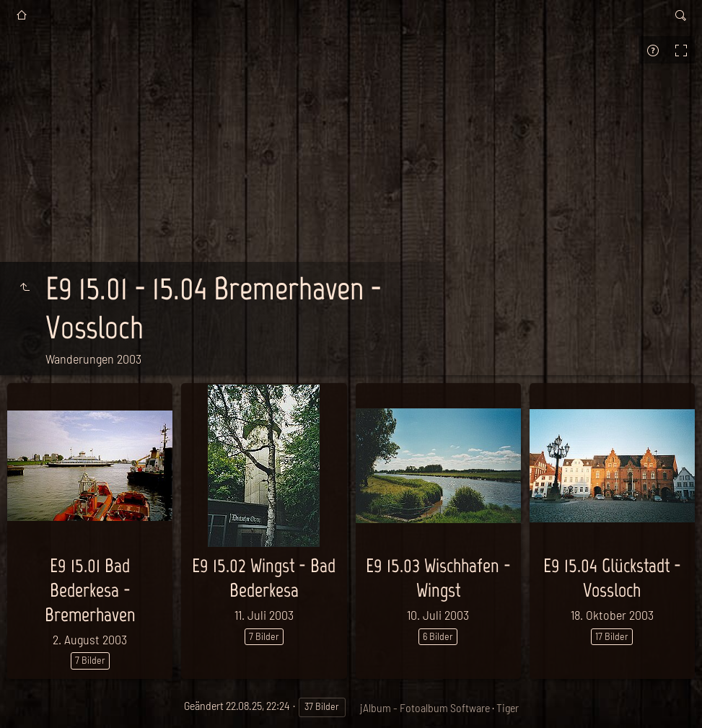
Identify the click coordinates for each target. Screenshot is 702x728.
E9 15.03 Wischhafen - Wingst (438, 578)
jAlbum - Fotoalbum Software (425, 707)
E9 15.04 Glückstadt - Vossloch (612, 578)
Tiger (508, 707)
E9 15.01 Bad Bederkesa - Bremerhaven (90, 590)
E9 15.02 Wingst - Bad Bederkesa (264, 578)
